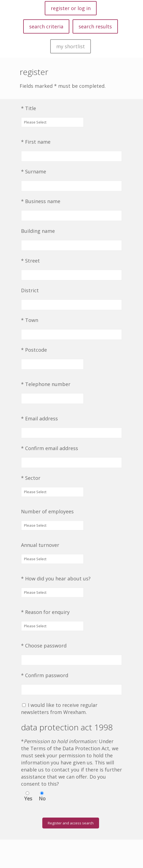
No (42, 798)
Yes (28, 798)
